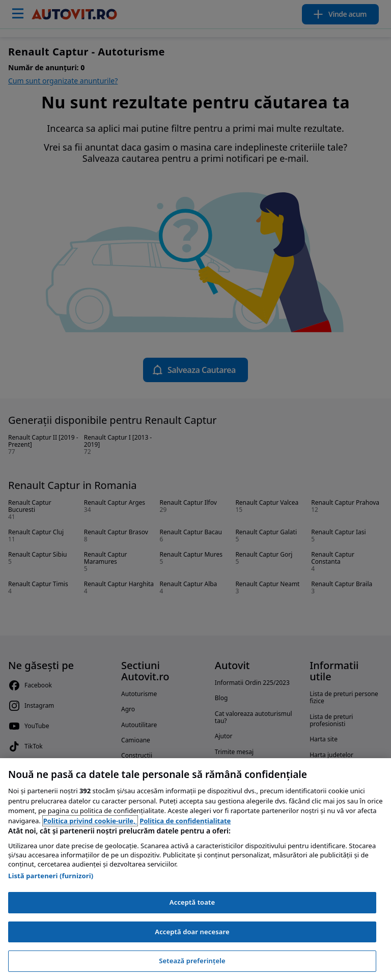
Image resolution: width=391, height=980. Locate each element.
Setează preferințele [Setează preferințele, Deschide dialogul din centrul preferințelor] (192, 961)
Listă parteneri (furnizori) (51, 876)
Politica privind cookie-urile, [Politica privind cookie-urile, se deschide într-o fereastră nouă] (90, 821)
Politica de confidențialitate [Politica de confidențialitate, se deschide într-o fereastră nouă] (185, 821)
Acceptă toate (192, 902)
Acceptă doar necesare (192, 932)
